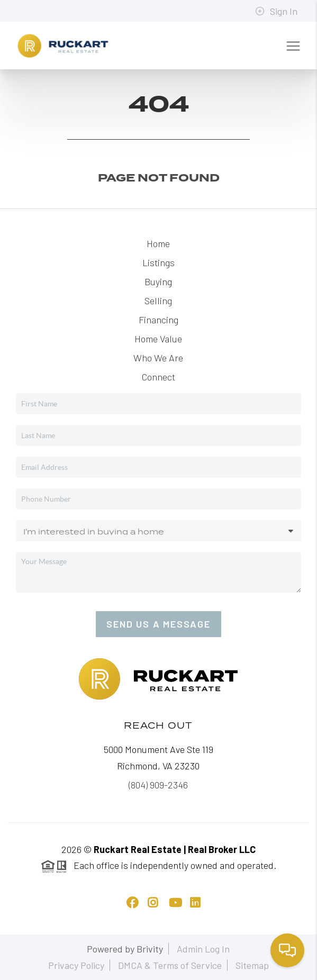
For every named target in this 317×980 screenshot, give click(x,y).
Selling (158, 301)
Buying (158, 282)
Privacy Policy (76, 965)
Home (158, 243)
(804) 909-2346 (158, 785)
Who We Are (158, 358)
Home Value (158, 339)
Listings (158, 262)
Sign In (276, 11)
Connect (158, 377)
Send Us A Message (158, 624)
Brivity (150, 949)
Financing (158, 320)
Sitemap (252, 965)
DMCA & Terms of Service (170, 965)
